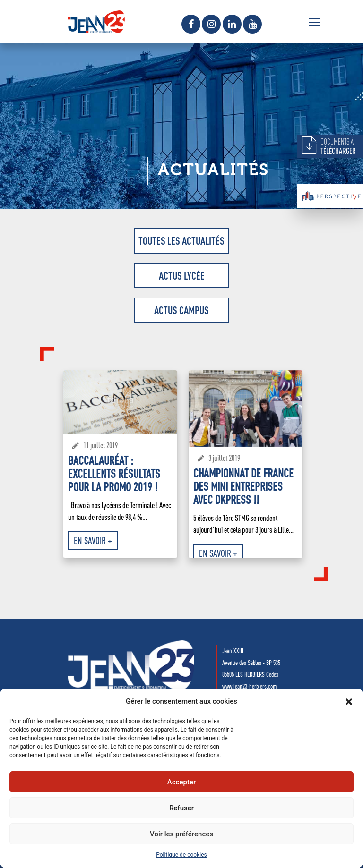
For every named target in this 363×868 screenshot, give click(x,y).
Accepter (181, 782)
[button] (349, 702)
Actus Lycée (182, 276)
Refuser (181, 808)
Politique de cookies (181, 855)
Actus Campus (181, 310)
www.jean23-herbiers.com (249, 686)
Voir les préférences (181, 834)
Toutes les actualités (181, 241)
